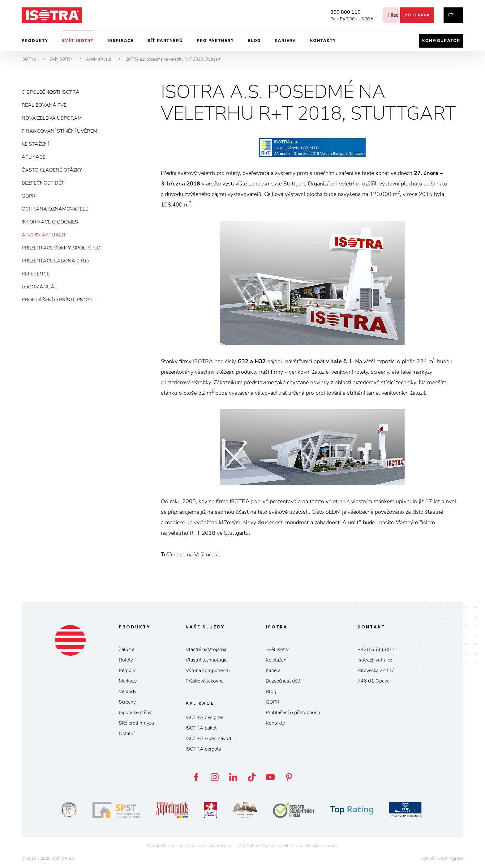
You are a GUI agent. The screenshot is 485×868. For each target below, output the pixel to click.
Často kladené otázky (52, 170)
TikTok (252, 777)
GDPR (29, 196)
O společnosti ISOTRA (51, 92)
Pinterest (289, 777)
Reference (36, 274)
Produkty (35, 41)
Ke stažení (35, 144)
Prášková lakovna (205, 681)
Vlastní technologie (207, 660)
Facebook (196, 777)
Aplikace (34, 157)
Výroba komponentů (208, 670)
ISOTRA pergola (203, 749)
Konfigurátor (441, 41)
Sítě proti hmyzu (136, 723)
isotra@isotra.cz (375, 660)
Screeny (127, 702)
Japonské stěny (135, 713)
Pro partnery (215, 41)
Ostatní (127, 734)
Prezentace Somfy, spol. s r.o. (62, 248)
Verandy (128, 691)
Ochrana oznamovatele (55, 209)
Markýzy (128, 681)
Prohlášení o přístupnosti (58, 300)
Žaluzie (127, 649)
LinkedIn (233, 777)
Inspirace (121, 41)
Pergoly (127, 670)
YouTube (270, 777)
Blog (254, 41)
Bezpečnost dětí (44, 183)
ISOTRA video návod (208, 738)
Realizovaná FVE (44, 105)
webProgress (450, 858)
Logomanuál (39, 287)
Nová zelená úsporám (52, 118)
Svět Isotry (277, 649)
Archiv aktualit (44, 235)
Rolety (126, 660)
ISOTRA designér (204, 717)
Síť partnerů (165, 41)
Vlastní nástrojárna (206, 649)
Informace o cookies (50, 222)
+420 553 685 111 (380, 649)
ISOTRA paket (201, 728)
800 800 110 (338, 12)
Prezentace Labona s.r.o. (56, 261)
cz (451, 15)
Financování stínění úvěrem (60, 131)
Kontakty (323, 41)
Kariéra (285, 41)
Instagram (215, 777)
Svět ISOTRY (78, 41)
